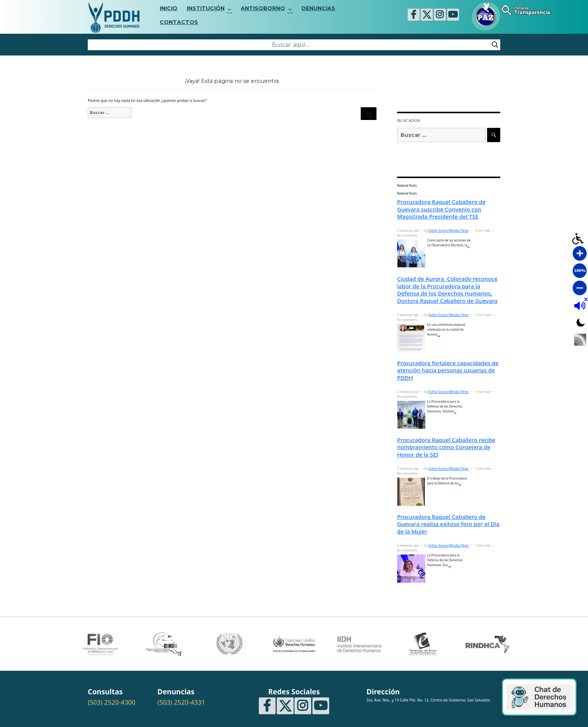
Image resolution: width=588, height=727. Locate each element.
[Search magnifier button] (495, 45)
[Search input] (291, 45)
